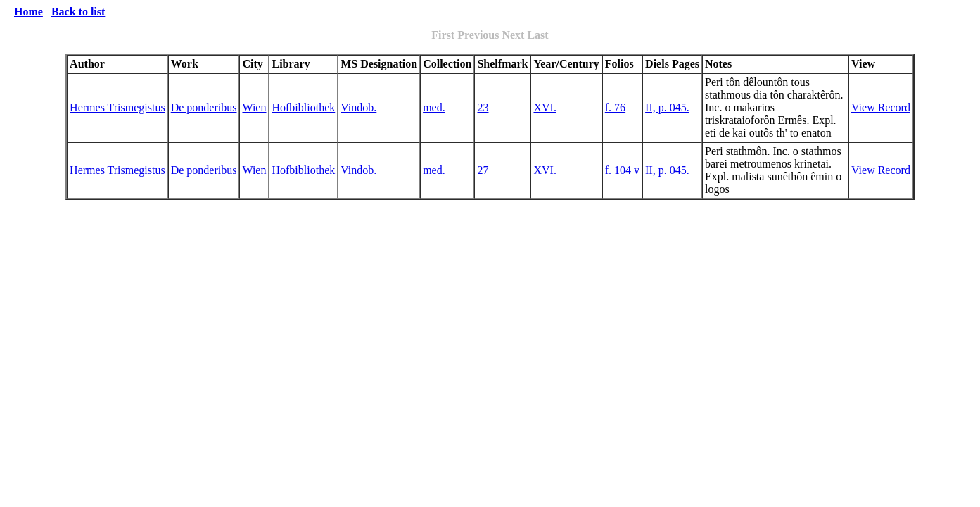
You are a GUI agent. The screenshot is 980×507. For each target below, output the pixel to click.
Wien (254, 107)
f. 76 (615, 107)
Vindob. (358, 107)
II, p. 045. (667, 107)
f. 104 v (622, 170)
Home (28, 12)
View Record (881, 107)
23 (483, 107)
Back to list (78, 12)
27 (483, 170)
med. (434, 107)
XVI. (545, 107)
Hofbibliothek (303, 107)
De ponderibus (204, 107)
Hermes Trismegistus (117, 107)
